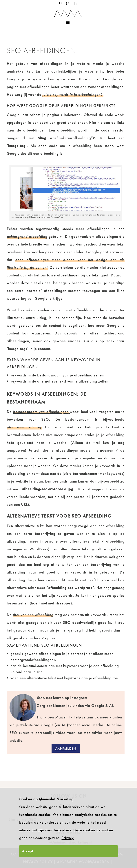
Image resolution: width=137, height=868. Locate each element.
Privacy (68, 838)
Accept (28, 851)
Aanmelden (66, 748)
